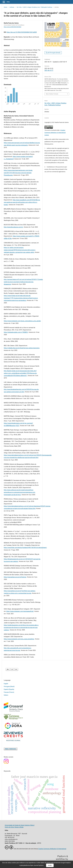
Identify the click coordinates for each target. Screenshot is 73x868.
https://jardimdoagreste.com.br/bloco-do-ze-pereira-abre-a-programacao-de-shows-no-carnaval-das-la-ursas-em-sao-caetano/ (21, 628)
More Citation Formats (52, 94)
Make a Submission (11, 749)
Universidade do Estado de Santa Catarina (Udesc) (20, 825)
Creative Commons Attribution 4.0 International (52, 849)
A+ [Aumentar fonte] (8, 669)
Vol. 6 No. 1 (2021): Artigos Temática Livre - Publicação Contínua (34, 7)
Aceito (50, 865)
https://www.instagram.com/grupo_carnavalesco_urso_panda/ (22, 321)
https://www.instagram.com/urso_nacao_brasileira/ (19, 639)
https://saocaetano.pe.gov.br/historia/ (15, 577)
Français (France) (9, 692)
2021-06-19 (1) (49, 70)
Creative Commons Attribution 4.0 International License (55, 133)
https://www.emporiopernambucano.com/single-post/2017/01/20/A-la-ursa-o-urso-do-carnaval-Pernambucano (18, 173)
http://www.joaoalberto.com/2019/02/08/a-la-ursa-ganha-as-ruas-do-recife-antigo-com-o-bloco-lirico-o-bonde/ (22, 202)
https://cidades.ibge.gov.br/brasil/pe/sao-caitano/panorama (22, 348)
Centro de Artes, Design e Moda (14, 827)
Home (5, 7)
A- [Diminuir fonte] (16, 669)
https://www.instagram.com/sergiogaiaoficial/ (20, 611)
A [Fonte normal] (12, 669)
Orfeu (8, 2)
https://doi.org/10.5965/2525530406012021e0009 (22, 32)
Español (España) (9, 689)
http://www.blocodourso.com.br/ (13, 227)
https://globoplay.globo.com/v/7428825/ (16, 332)
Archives (12, 7)
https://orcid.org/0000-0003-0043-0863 (12, 27)
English (6, 684)
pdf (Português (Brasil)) (54, 53)
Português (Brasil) (9, 686)
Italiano (6, 695)
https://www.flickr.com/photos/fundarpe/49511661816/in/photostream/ (25, 548)
